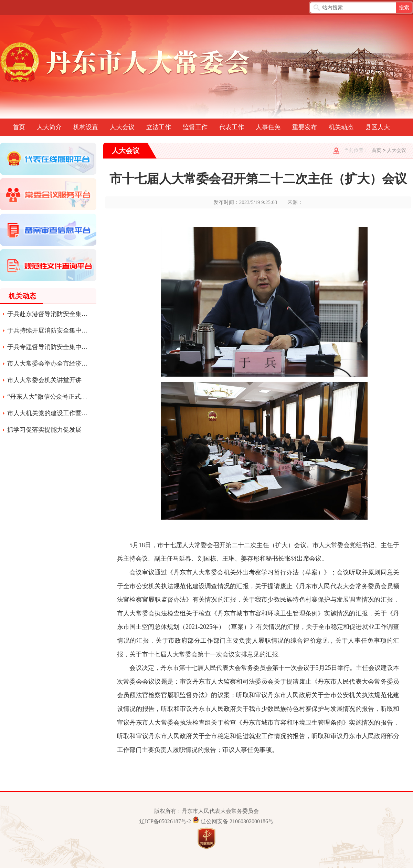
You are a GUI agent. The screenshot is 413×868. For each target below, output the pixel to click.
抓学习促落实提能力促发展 (44, 430)
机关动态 (341, 127)
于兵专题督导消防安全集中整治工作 (48, 347)
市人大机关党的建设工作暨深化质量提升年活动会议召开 (48, 413)
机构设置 (86, 127)
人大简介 (49, 127)
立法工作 (159, 127)
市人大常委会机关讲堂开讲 (44, 380)
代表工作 (232, 127)
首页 (19, 127)
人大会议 (122, 127)
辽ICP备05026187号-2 (165, 821)
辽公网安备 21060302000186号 (237, 821)
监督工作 (195, 127)
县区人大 (378, 127)
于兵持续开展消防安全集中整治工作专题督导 (48, 330)
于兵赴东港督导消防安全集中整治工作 (48, 314)
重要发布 (305, 127)
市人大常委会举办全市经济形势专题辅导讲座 (48, 364)
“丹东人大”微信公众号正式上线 (48, 397)
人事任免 (268, 127)
